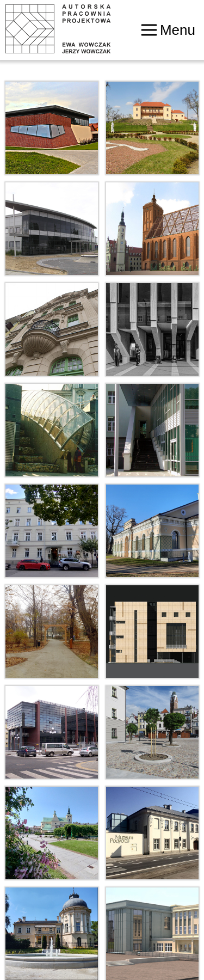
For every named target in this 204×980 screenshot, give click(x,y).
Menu (168, 30)
